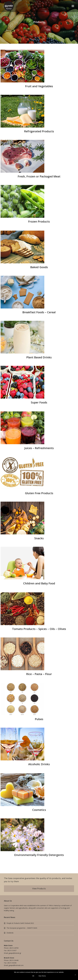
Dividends (10, 933)
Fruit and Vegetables (39, 86)
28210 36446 (14, 960)
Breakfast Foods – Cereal (39, 312)
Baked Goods (39, 267)
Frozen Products (39, 221)
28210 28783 (14, 948)
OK (33, 976)
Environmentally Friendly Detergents (39, 855)
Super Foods (39, 402)
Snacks (39, 538)
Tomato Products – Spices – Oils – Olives (39, 629)
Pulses (39, 719)
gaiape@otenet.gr (15, 953)
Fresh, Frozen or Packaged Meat (39, 176)
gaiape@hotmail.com (16, 965)
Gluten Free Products (39, 493)
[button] (73, 6)
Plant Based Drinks (39, 357)
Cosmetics (39, 810)
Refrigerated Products (39, 131)
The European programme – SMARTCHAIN (22, 928)
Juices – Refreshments (39, 448)
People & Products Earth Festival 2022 (20, 923)
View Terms (42, 976)
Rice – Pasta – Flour (39, 674)
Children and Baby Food (39, 583)
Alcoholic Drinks (39, 764)
